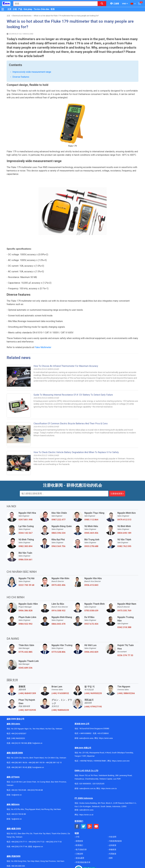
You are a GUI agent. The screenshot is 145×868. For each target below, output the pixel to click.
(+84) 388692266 (126, 693)
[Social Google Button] (90, 826)
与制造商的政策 (115, 841)
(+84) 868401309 (27, 693)
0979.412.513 (124, 520)
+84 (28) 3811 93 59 (36, 763)
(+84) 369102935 (27, 710)
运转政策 (112, 845)
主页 (9, 9)
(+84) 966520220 (18, 738)
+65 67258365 (103, 733)
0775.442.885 (25, 652)
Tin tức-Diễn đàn (41, 9)
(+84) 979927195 (93, 707)
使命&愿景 (80, 858)
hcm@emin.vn (38, 767)
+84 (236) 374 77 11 (19, 842)
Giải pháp (28, 9)
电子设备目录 (81, 850)
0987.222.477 (58, 520)
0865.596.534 (58, 533)
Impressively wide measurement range (32, 72)
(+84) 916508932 (60, 693)
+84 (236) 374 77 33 (54, 842)
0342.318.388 (124, 627)
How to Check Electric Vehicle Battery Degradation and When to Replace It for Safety (76, 452)
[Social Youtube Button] (96, 826)
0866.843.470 (58, 624)
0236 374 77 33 (125, 655)
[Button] (3, 9)
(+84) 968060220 (60, 710)
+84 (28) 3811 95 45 (19, 767)
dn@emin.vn (38, 847)
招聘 (111, 858)
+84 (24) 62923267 (19, 733)
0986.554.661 (25, 560)
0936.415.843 (91, 585)
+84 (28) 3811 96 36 (19, 763)
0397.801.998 (25, 520)
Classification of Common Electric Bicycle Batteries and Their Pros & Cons (71, 424)
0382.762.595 (124, 546)
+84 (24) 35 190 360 (19, 743)
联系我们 (79, 845)
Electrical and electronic (22, 16)
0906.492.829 (91, 652)
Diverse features (21, 77)
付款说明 (112, 837)
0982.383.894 (25, 546)
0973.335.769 (124, 611)
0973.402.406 (58, 585)
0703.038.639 (91, 611)
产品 (20, 9)
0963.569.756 (58, 546)
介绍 (15, 9)
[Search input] (54, 4)
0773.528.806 (58, 652)
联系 (53, 9)
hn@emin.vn (37, 743)
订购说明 (79, 854)
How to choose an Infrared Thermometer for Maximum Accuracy (66, 366)
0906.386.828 (25, 611)
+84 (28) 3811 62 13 (54, 763)
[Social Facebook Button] (77, 826)
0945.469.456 (91, 533)
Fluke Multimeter (43, 347)
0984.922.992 (25, 624)
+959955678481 (100, 761)
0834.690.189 (124, 533)
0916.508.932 (58, 611)
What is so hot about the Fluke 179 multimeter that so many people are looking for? (66, 16)
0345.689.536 (25, 668)
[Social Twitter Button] (83, 826)
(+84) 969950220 (93, 693)
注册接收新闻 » (117, 494)
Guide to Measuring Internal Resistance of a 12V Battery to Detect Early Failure (73, 395)
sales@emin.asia (86, 738)
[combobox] (54, 4)
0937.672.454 (91, 624)
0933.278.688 (91, 546)
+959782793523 (86, 761)
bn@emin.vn (17, 795)
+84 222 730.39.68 (19, 790)
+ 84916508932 (85, 733)
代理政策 (112, 854)
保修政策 (112, 850)
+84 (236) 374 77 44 (19, 847)
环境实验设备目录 (83, 862)
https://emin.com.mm (121, 761)
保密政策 (79, 841)
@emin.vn (18, 819)
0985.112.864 (91, 520)
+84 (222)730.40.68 (35, 790)
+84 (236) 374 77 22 (36, 842)
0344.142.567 (25, 533)
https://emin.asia (106, 738)
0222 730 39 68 (26, 585)
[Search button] (102, 4)
